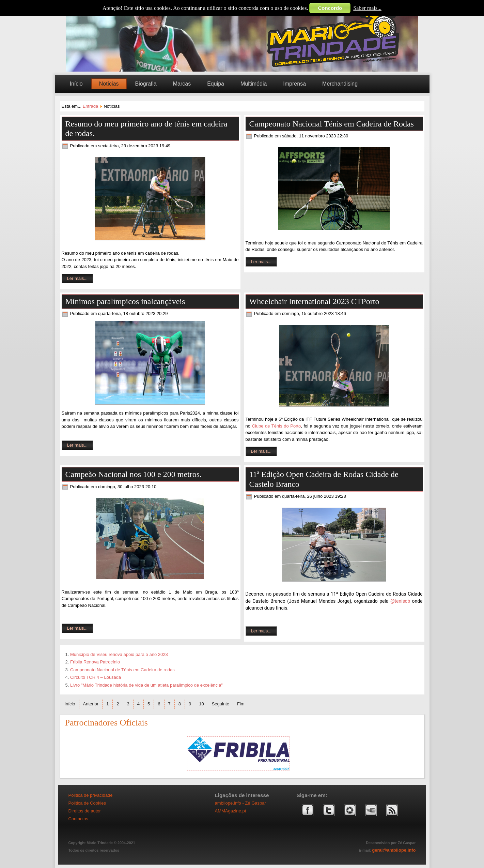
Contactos (79, 819)
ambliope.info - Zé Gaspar (240, 803)
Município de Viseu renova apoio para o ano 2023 (119, 654)
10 (201, 704)
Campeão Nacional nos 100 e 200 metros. (134, 474)
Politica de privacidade (91, 795)
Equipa (216, 84)
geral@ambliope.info (394, 850)
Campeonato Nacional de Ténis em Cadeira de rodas (122, 670)
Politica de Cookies (87, 803)
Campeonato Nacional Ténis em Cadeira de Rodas (332, 124)
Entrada (91, 106)
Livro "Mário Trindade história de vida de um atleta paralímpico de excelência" (146, 685)
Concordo (330, 8)
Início (76, 84)
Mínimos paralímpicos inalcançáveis (125, 301)
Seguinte (221, 704)
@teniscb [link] (400, 601)
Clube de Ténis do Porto (277, 426)
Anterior (91, 704)
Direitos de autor (85, 811)
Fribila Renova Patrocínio (95, 662)
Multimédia (254, 84)
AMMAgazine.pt (231, 811)
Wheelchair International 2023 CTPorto (314, 301)
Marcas (182, 84)
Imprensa (294, 84)
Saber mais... (367, 8)
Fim (241, 704)
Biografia (146, 84)
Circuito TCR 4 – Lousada (96, 677)
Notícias (109, 84)
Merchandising (340, 84)
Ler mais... (77, 278)
